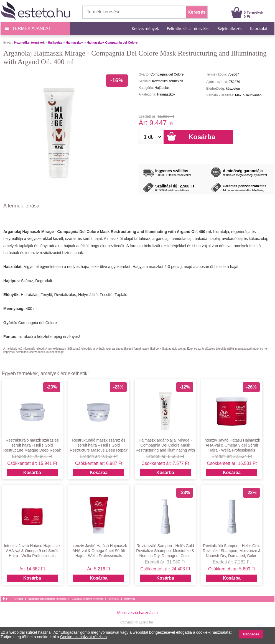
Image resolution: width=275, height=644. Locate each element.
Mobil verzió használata (137, 613)
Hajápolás (55, 42)
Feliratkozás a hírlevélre (188, 28)
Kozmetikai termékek (29, 42)
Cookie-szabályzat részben (83, 637)
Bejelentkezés (230, 28)
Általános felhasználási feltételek (47, 599)
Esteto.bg (130, 599)
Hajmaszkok (75, 42)
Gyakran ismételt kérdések (87, 599)
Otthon (19, 599)
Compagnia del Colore (38, 323)
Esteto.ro (114, 599)
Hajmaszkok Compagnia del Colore (112, 42)
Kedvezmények (146, 28)
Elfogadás (251, 634)
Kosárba (32, 473)
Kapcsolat (259, 28)
